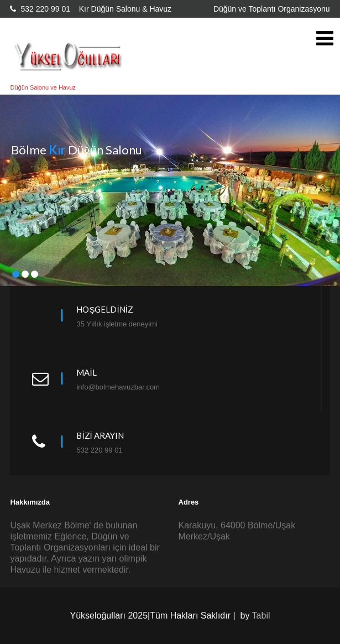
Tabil (261, 616)
